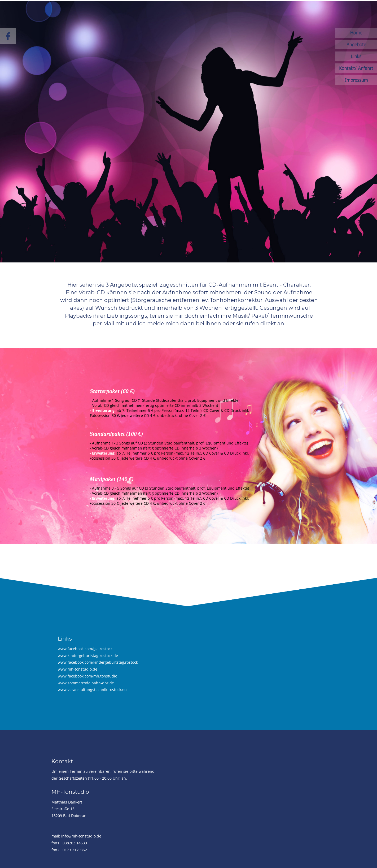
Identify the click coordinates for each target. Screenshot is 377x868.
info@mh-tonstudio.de (81, 836)
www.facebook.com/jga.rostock (85, 649)
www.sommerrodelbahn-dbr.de (86, 683)
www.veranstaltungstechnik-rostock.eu (92, 690)
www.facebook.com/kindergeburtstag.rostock (98, 662)
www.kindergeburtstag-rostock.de (88, 656)
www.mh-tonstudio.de (78, 669)
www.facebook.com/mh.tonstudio (87, 676)
